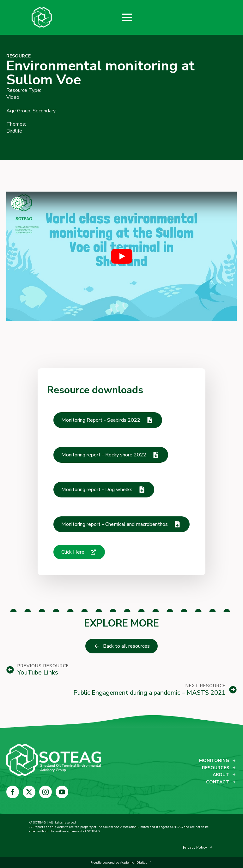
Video (13, 97)
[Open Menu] (127, 17)
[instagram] (46, 792)
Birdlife (14, 131)
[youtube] (62, 792)
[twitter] (29, 792)
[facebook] (13, 792)
